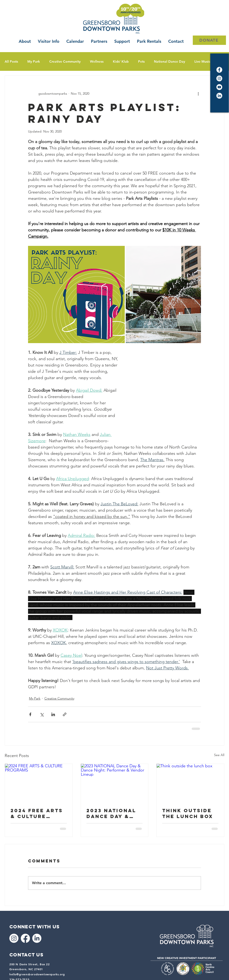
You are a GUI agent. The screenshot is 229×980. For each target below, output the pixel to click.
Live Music (202, 61)
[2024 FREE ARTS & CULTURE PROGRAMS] (39, 783)
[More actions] (198, 93)
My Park (34, 61)
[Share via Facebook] (30, 714)
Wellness (97, 61)
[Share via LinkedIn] (53, 714)
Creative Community (65, 61)
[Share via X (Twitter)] (42, 714)
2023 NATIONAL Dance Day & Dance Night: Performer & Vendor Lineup (112, 813)
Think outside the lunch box (188, 813)
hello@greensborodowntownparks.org (37, 974)
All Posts (11, 61)
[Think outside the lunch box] (190, 783)
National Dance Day (170, 61)
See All (219, 755)
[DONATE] (209, 40)
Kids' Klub (121, 61)
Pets (141, 61)
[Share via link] (65, 714)
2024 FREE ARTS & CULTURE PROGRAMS (37, 813)
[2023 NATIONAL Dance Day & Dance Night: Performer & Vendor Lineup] (115, 783)
